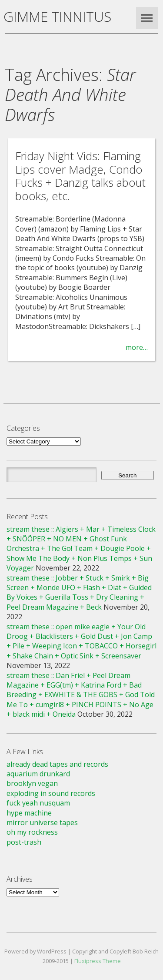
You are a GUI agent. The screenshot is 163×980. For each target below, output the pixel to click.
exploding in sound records (51, 793)
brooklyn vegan (32, 783)
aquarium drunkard (38, 774)
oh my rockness (32, 832)
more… (137, 347)
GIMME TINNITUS (57, 16)
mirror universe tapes (42, 822)
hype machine (29, 813)
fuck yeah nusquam (38, 803)
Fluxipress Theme (98, 961)
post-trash (24, 842)
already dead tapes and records (57, 764)
